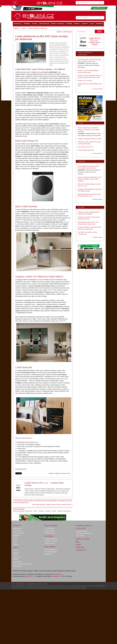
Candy (39, 72)
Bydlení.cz (16, 28)
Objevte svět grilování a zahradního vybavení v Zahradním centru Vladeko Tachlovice (89, 130)
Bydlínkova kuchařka (83, 539)
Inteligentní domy (50, 543)
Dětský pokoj (17, 557)
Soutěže (78, 544)
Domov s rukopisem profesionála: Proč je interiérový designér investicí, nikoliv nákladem (90, 179)
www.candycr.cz (27, 438)
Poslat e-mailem (54, 473)
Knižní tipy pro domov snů (85, 147)
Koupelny (41, 511)
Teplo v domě (80, 536)
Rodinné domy (17, 528)
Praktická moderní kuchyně (84, 533)
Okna (15, 542)
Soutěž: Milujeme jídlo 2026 (86, 150)
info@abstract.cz (57, 576)
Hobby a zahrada (50, 547)
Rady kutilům (48, 554)
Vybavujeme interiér (82, 531)
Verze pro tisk (66, 473)
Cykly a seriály (81, 528)
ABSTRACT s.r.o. (31, 576)
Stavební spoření (50, 533)
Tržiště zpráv (80, 547)
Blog (77, 542)
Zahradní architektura (51, 552)
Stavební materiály (19, 533)
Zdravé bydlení (17, 566)
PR (25, 469)
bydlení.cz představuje (64, 32)
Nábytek (16, 559)
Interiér (54, 511)
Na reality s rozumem (51, 541)
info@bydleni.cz (58, 574)
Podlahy (16, 537)
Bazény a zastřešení (51, 549)
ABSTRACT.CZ (81, 550)
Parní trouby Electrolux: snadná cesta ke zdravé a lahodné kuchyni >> (52, 504)
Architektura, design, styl (84, 525)
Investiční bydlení (50, 528)
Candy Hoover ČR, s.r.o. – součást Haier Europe (44, 484)
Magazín (81, 207)
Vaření (35, 511)
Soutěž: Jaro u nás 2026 (85, 81)
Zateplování (17, 535)
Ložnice (15, 555)
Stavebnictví (17, 525)
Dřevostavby (17, 531)
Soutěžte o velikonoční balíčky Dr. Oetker (90, 139)
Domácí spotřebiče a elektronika (23, 511)
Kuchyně (48, 511)
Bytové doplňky (18, 562)
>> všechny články (97, 89)
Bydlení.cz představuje (64, 511)
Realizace (16, 544)
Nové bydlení (49, 536)
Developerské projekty (51, 539)
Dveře (15, 540)
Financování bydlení (51, 525)
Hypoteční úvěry (49, 531)
